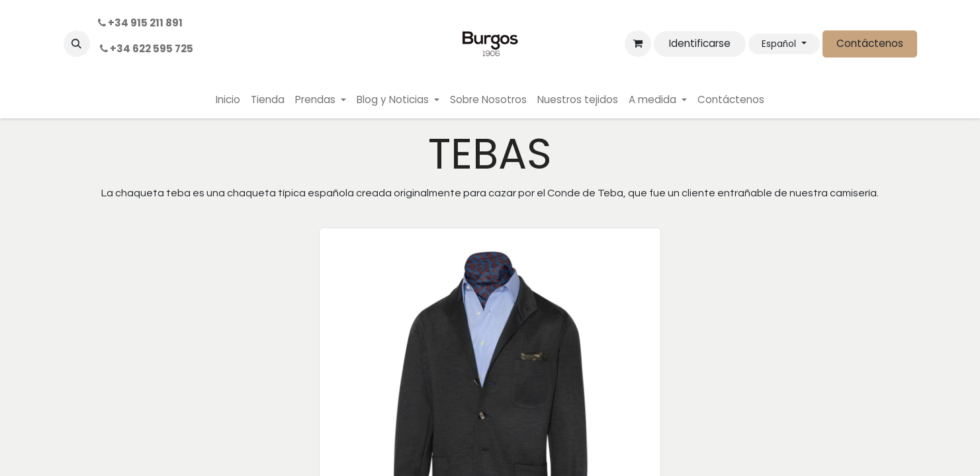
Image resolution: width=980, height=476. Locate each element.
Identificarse (700, 43)
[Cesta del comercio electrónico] (638, 44)
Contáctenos (870, 43)
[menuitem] (228, 100)
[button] (77, 44)
